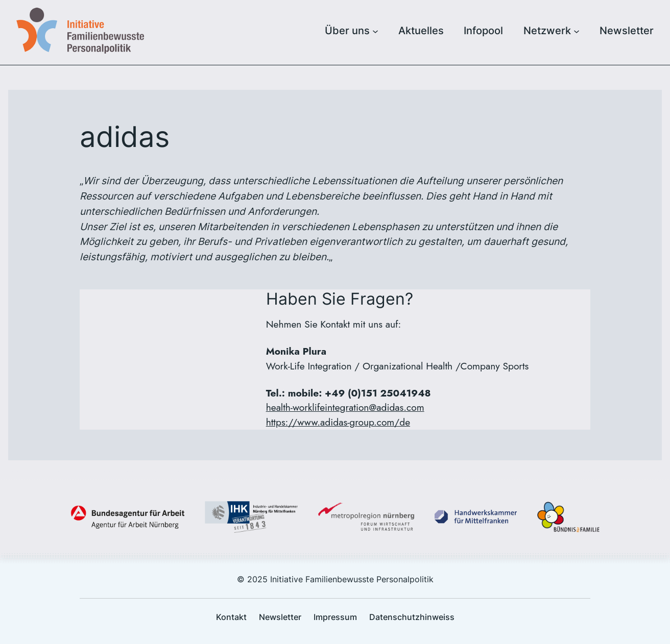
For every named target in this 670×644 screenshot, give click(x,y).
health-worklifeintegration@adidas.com (345, 407)
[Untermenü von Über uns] (375, 31)
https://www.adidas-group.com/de (338, 422)
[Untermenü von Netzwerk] (577, 31)
